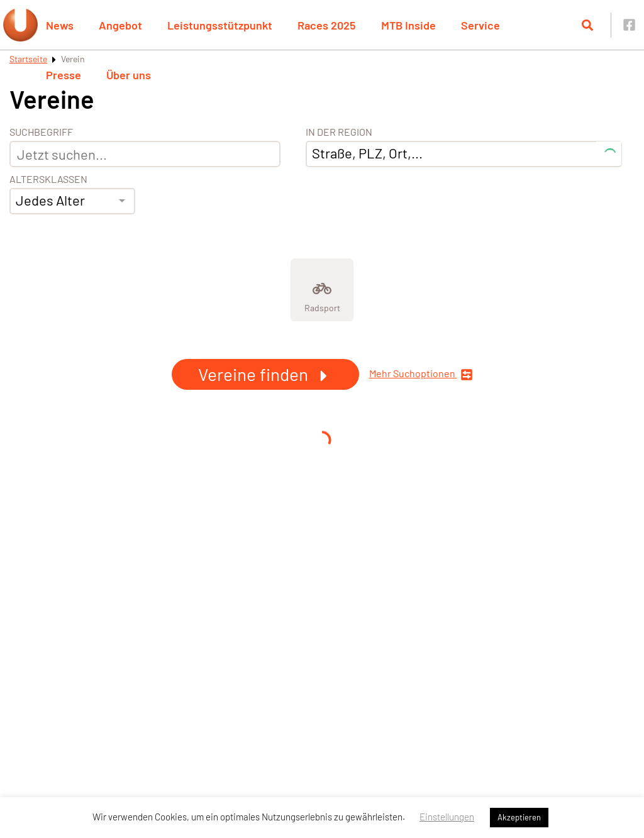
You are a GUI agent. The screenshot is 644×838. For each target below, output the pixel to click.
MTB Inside (408, 25)
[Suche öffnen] (587, 25)
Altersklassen (48, 179)
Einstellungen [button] (447, 817)
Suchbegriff (41, 132)
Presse (64, 75)
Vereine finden (265, 374)
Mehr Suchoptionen (421, 374)
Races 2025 (327, 25)
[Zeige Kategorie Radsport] (322, 290)
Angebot (120, 25)
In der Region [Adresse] (339, 132)
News (60, 25)
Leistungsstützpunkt (220, 25)
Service (480, 25)
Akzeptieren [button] (519, 817)
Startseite (28, 59)
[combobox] (72, 201)
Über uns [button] (129, 75)
